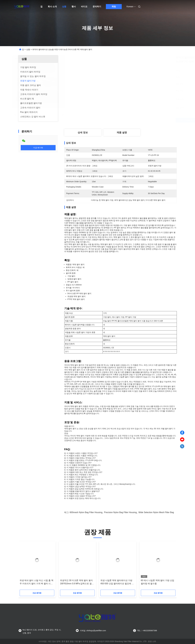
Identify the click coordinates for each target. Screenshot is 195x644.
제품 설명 (122, 132)
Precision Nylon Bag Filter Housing (120, 512)
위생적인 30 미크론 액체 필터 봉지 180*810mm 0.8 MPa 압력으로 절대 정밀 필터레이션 (77, 582)
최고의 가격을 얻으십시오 (137, 120)
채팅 (114, 7)
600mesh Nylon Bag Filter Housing (86, 512)
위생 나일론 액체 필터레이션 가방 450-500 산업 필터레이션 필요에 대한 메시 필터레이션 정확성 (117, 582)
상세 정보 (83, 132)
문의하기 (97, 7)
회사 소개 (52, 7)
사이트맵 (42, 641)
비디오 (84, 7)
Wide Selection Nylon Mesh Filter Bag (156, 512)
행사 (74, 7)
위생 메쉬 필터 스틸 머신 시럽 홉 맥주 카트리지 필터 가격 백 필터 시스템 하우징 (37, 582)
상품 (64, 7)
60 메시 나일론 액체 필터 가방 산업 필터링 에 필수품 (158, 582)
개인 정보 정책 (54, 641)
